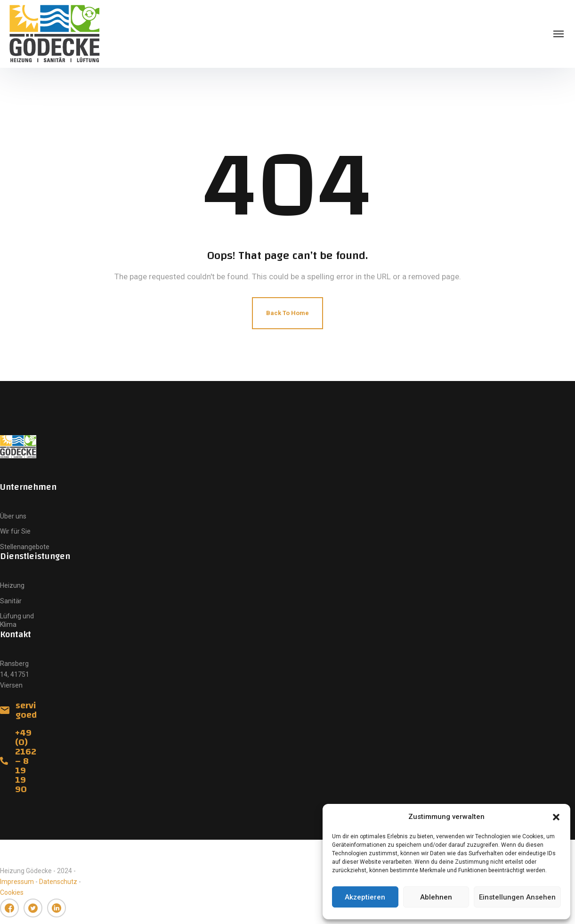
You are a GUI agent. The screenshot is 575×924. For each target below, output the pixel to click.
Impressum (17, 882)
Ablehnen (436, 897)
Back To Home (287, 313)
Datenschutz (58, 882)
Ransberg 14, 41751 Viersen (15, 675)
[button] (556, 817)
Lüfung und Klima (17, 620)
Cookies (12, 892)
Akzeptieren (365, 897)
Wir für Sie (15, 531)
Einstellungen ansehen (517, 897)
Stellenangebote (25, 547)
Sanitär (11, 601)
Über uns (13, 516)
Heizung (12, 585)
